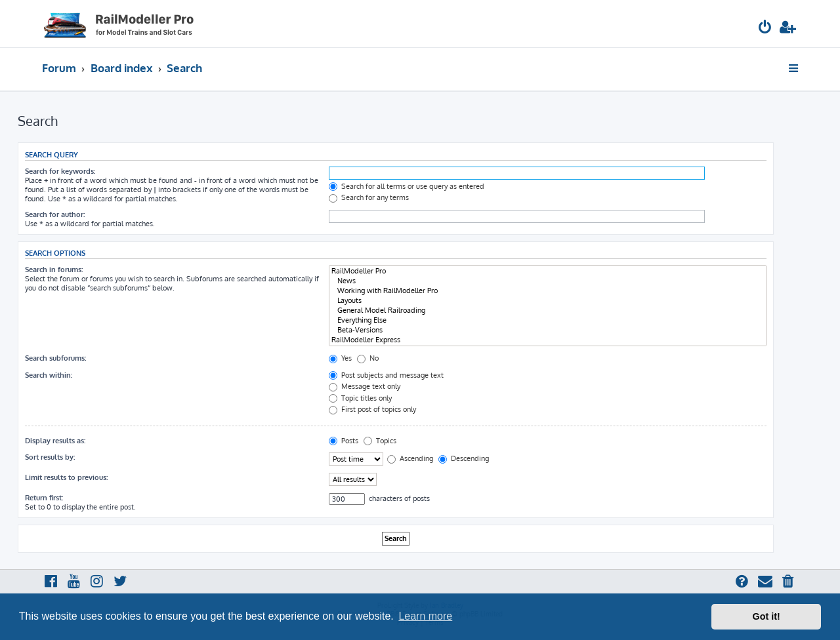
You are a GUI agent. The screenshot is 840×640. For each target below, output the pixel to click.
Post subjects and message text (386, 375)
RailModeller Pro (548, 271)
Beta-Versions (548, 330)
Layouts (548, 301)
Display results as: (55, 441)
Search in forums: (54, 270)
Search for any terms (369, 197)
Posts (344, 441)
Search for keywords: (60, 171)
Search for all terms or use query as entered (407, 186)
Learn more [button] (425, 616)
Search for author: (55, 214)
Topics (380, 441)
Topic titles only (360, 398)
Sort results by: (50, 457)
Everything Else (548, 320)
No (368, 358)
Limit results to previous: (66, 477)
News (548, 281)
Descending (464, 458)
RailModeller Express (548, 340)
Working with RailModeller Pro (548, 291)
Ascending (410, 458)
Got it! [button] (766, 616)
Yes (340, 358)
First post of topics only (372, 409)
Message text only (365, 386)
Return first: (44, 498)
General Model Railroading (548, 310)
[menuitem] (765, 29)
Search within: (49, 375)
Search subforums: (55, 358)
